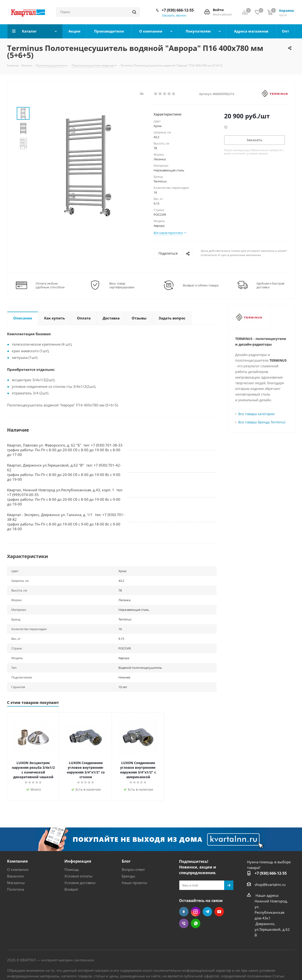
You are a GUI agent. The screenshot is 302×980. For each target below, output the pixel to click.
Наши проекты (134, 883)
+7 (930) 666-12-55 (178, 10)
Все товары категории (256, 414)
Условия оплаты (78, 876)
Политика (16, 889)
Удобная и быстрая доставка (270, 285)
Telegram (207, 912)
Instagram (196, 912)
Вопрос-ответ (133, 869)
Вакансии (15, 876)
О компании (18, 869)
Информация (78, 861)
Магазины (16, 883)
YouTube (219, 912)
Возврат (71, 889)
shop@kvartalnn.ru (270, 885)
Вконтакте (184, 912)
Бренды (128, 876)
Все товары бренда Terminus (262, 422)
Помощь (72, 869)
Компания (17, 861)
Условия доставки (80, 883)
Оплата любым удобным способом (50, 285)
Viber (184, 923)
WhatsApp (196, 923)
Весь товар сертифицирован (122, 285)
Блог (126, 861)
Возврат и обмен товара (201, 285)
